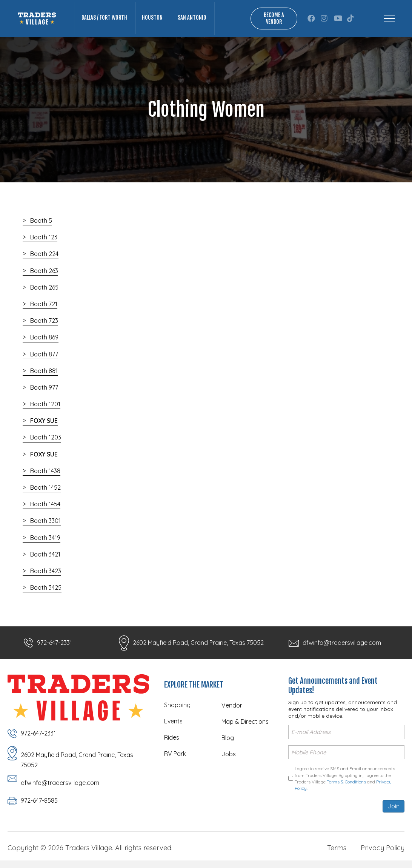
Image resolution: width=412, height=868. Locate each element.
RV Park (175, 754)
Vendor (232, 705)
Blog (228, 738)
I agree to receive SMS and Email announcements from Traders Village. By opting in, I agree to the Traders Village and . (345, 778)
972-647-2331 (55, 643)
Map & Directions (245, 722)
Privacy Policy (383, 848)
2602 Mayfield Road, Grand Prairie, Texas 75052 (198, 643)
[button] (311, 19)
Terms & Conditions (346, 782)
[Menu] (389, 19)
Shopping (177, 705)
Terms (337, 848)
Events (173, 721)
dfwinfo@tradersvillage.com (342, 643)
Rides (172, 737)
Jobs (229, 754)
